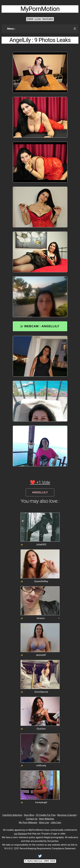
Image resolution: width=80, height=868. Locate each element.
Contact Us (32, 819)
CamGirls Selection (12, 815)
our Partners (21, 834)
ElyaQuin (41, 729)
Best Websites (47, 819)
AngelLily (40, 492)
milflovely (41, 766)
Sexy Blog (29, 815)
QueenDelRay (41, 581)
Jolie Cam (56, 822)
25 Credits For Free (46, 815)
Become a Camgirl (67, 815)
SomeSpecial (41, 692)
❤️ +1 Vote (40, 482)
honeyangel (41, 802)
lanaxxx (41, 618)
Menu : (11, 29)
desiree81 (41, 655)
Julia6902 (41, 545)
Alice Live (44, 822)
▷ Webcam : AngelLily (40, 326)
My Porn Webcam (28, 822)
